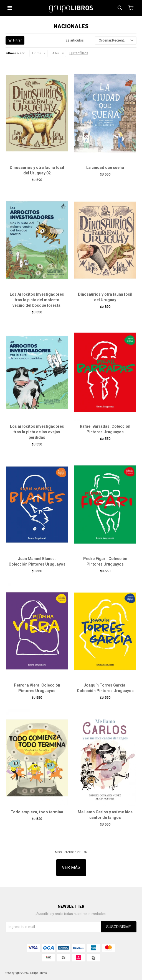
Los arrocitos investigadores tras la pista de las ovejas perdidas (37, 432)
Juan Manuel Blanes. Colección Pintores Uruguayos (37, 561)
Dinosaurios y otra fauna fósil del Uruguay (105, 297)
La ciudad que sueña (105, 167)
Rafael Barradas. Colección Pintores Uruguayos (105, 429)
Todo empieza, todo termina (37, 812)
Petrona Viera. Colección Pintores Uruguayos (37, 688)
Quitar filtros (79, 53)
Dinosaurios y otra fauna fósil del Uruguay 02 (37, 170)
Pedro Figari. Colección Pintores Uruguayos (105, 561)
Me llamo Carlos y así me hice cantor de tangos (105, 815)
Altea (56, 53)
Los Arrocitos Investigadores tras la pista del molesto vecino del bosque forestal (37, 300)
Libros (37, 53)
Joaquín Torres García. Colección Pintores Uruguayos (105, 688)
